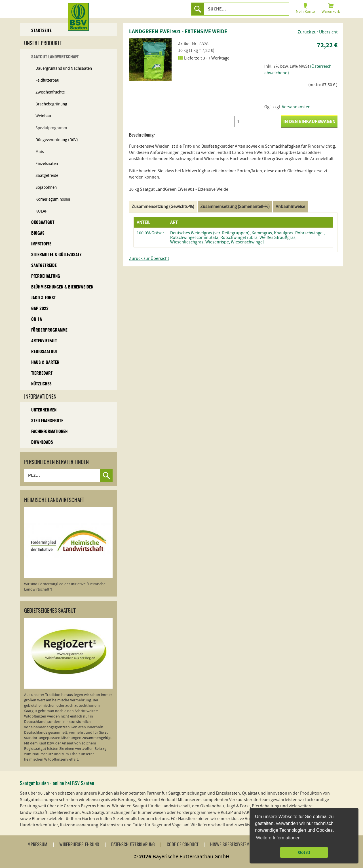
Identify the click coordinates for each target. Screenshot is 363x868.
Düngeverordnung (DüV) (57, 140)
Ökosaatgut (43, 223)
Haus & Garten (45, 363)
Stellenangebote (47, 421)
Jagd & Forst (44, 298)
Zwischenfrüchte (50, 92)
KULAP (42, 211)
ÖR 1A (37, 320)
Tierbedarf (42, 373)
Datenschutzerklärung (133, 845)
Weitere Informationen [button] (278, 838)
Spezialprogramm (51, 128)
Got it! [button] (304, 852)
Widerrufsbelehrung (79, 845)
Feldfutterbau (47, 80)
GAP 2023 (40, 309)
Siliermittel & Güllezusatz (56, 255)
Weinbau (43, 116)
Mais (40, 152)
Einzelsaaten (47, 164)
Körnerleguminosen (53, 199)
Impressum (37, 845)
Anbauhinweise (290, 207)
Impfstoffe (41, 244)
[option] (150, 60)
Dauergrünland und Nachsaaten (64, 68)
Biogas (38, 233)
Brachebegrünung (51, 104)
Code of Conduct (182, 845)
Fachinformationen (49, 432)
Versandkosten (296, 107)
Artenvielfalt (44, 341)
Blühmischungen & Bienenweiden (62, 287)
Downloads (42, 443)
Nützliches (41, 384)
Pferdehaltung (46, 276)
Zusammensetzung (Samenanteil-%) (235, 207)
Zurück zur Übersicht (317, 32)
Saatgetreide (47, 176)
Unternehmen (44, 410)
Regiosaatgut (45, 352)
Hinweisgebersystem (230, 845)
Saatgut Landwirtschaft (55, 57)
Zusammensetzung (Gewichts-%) (163, 207)
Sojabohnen (46, 187)
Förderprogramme (49, 330)
